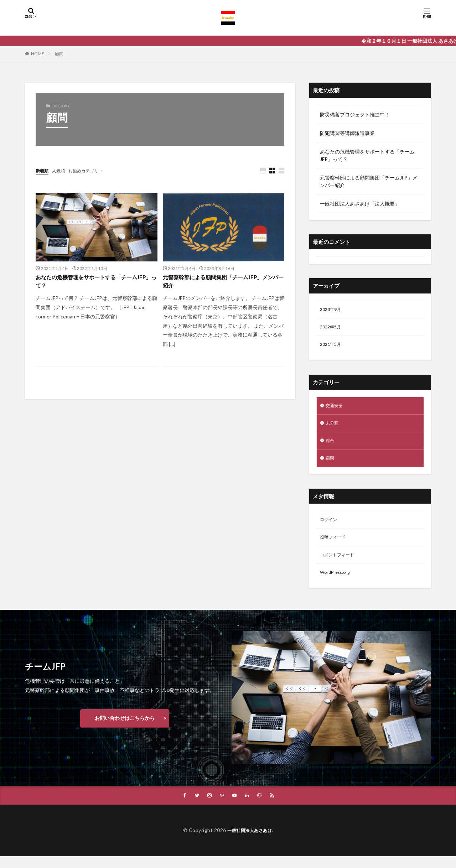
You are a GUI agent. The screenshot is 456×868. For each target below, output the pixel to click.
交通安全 (336, 409)
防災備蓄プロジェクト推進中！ (355, 115)
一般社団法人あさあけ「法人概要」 (360, 204)
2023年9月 (332, 310)
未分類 (333, 428)
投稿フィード (335, 546)
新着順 (43, 170)
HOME (38, 53)
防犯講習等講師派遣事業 (347, 133)
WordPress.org (337, 583)
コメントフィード (340, 564)
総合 (331, 446)
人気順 (62, 170)
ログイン (330, 527)
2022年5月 (332, 329)
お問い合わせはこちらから (125, 729)
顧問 (59, 54)
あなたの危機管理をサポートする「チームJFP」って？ (93, 283)
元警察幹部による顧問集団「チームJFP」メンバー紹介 (222, 283)
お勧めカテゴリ (90, 170)
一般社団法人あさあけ (250, 842)
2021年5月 (332, 347)
